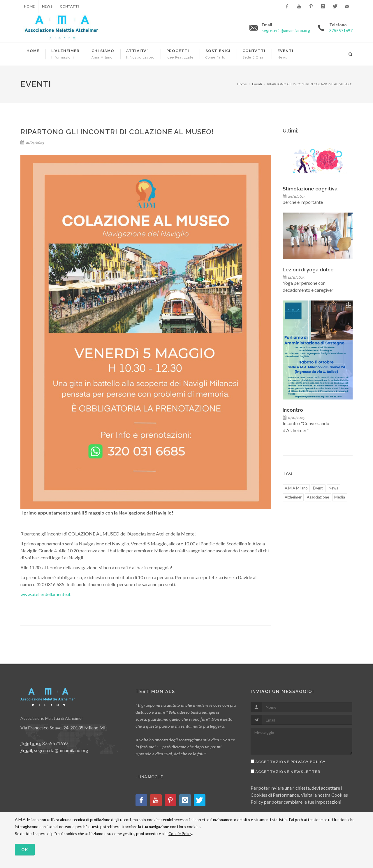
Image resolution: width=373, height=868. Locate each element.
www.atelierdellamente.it (45, 594)
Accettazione (290, 762)
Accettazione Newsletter (288, 772)
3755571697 (341, 30)
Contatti (69, 6)
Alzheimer (293, 497)
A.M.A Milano (296, 488)
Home (29, 6)
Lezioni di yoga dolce (308, 270)
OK (25, 850)
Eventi (257, 84)
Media (340, 497)
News (47, 6)
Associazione (318, 497)
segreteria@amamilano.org (286, 30)
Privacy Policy (308, 762)
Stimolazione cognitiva (310, 189)
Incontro (293, 410)
